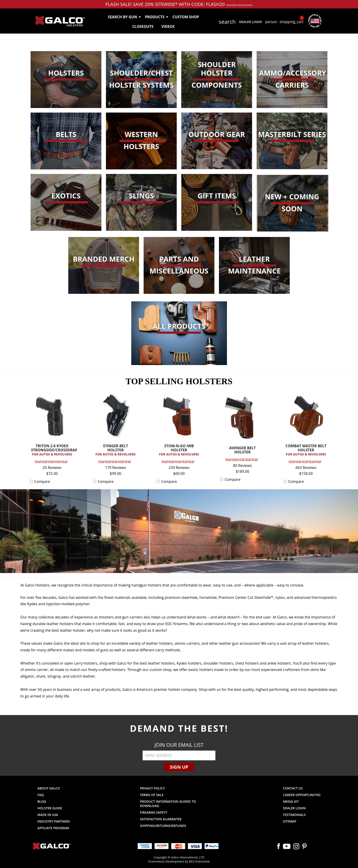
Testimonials (294, 815)
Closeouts (143, 26)
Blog (42, 801)
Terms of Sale (152, 795)
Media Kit (291, 801)
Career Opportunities (302, 795)
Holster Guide (50, 808)
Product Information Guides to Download (168, 804)
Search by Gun (124, 17)
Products (157, 17)
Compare (42, 481)
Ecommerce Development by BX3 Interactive (179, 861)
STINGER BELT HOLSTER (116, 450)
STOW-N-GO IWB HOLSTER (179, 450)
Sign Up (179, 767)
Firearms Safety (154, 812)
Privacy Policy (152, 788)
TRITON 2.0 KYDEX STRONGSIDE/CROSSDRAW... (53, 450)
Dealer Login (250, 22)
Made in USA (48, 815)
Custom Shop (186, 17)
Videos (168, 26)
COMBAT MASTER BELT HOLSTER (306, 450)
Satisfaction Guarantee (161, 819)
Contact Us (293, 788)
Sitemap (290, 821)
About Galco (49, 788)
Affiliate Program (53, 828)
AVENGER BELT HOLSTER (243, 450)
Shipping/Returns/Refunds (163, 826)
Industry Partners (54, 821)
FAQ (41, 795)
